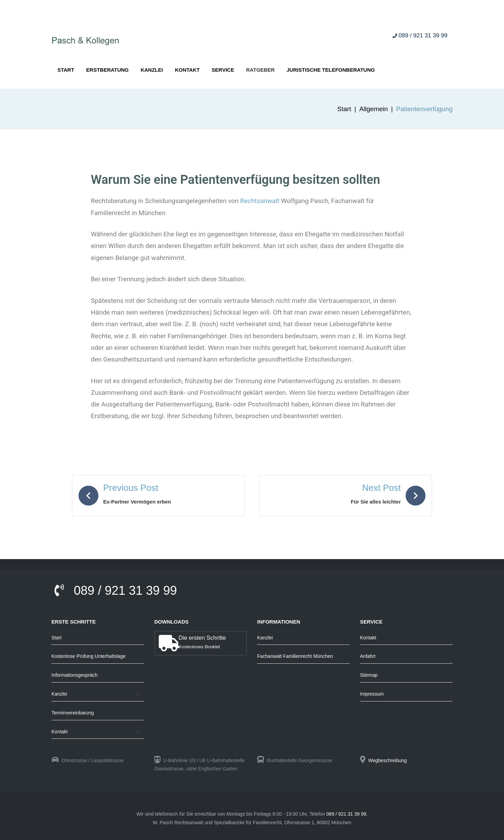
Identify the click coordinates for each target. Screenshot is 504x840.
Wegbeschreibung (388, 760)
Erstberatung (107, 70)
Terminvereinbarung (73, 713)
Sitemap (369, 675)
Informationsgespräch (75, 675)
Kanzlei (152, 70)
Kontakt (187, 70)
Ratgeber (260, 70)
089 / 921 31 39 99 (420, 36)
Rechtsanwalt (260, 201)
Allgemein (374, 109)
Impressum (372, 694)
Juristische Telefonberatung (331, 70)
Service (223, 70)
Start (66, 70)
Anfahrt (368, 656)
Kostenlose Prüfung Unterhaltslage (88, 656)
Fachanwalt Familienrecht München (295, 656)
